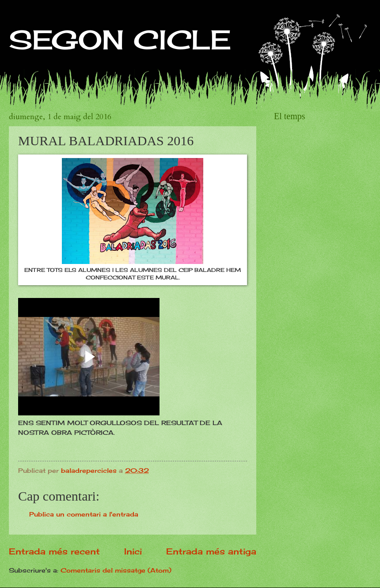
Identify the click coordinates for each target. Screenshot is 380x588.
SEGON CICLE (120, 40)
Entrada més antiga (211, 551)
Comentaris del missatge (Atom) (116, 570)
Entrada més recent (54, 551)
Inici (133, 551)
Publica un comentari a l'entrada (84, 514)
